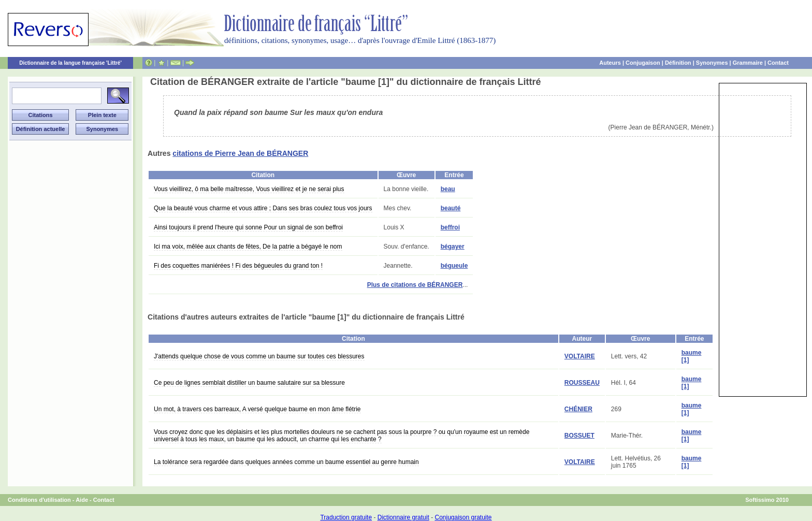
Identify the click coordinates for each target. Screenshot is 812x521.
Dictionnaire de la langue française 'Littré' (70, 63)
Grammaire (748, 63)
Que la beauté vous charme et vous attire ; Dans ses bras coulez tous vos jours (263, 208)
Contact (778, 63)
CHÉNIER (578, 409)
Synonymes (712, 63)
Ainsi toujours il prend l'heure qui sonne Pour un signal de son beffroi (248, 227)
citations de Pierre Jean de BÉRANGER (240, 153)
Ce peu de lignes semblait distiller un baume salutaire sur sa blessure (249, 383)
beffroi (450, 227)
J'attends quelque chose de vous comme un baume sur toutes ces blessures (259, 356)
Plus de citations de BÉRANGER (415, 285)
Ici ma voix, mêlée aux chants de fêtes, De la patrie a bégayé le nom (248, 247)
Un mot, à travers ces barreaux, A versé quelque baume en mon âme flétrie (257, 409)
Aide (82, 500)
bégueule (454, 266)
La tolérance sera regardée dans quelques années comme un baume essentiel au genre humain (286, 462)
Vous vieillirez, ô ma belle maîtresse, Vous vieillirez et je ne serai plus (249, 189)
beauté (451, 208)
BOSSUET (579, 436)
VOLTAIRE (580, 356)
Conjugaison (643, 63)
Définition (678, 63)
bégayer (453, 247)
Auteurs (610, 63)
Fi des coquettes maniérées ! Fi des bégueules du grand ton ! (238, 266)
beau (448, 189)
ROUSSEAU (582, 383)
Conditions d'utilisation (39, 500)
